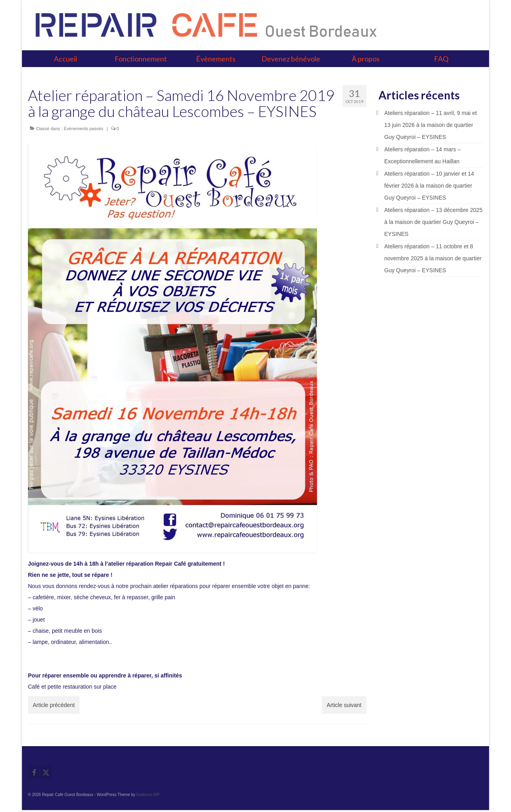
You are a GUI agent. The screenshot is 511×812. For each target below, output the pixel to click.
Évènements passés (84, 129)
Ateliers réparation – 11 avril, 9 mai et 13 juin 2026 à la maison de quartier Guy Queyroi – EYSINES (431, 125)
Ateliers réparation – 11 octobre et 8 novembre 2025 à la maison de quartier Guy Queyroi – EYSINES (433, 258)
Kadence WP (148, 795)
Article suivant (344, 705)
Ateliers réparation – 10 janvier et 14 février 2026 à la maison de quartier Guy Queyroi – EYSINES (429, 186)
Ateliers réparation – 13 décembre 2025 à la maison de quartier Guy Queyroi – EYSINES (434, 222)
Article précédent (54, 705)
